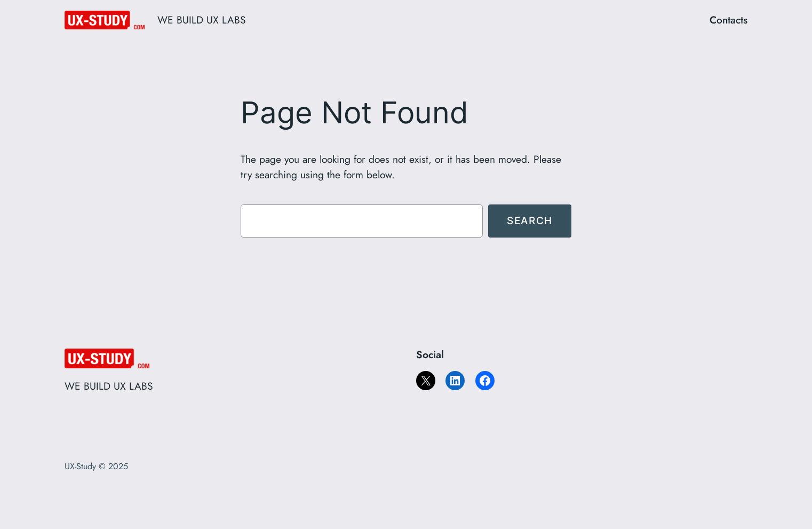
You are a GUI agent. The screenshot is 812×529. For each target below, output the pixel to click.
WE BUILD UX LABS (202, 20)
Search (530, 220)
